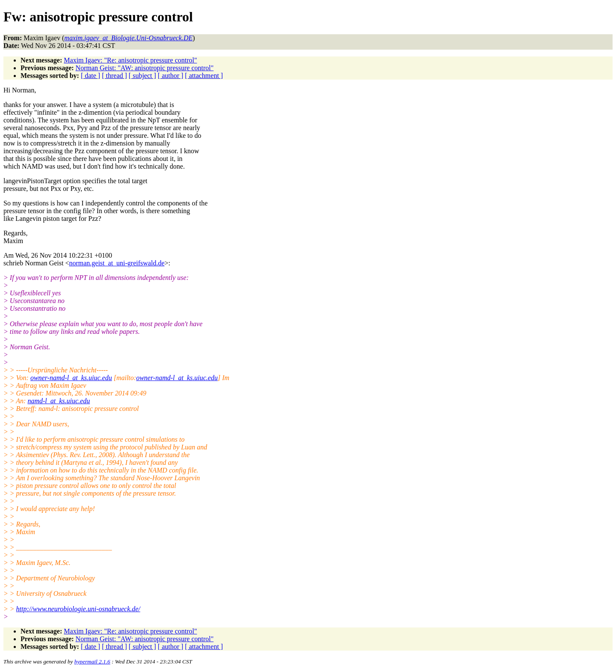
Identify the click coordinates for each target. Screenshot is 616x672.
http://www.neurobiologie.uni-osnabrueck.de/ (78, 609)
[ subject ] (142, 76)
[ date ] (90, 76)
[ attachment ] (204, 76)
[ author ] (171, 76)
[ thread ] (114, 76)
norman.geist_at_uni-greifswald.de (117, 263)
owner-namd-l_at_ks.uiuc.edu (71, 378)
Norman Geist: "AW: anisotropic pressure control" (145, 68)
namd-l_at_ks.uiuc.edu (59, 401)
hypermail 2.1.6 (92, 662)
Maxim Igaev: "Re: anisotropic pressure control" (130, 60)
